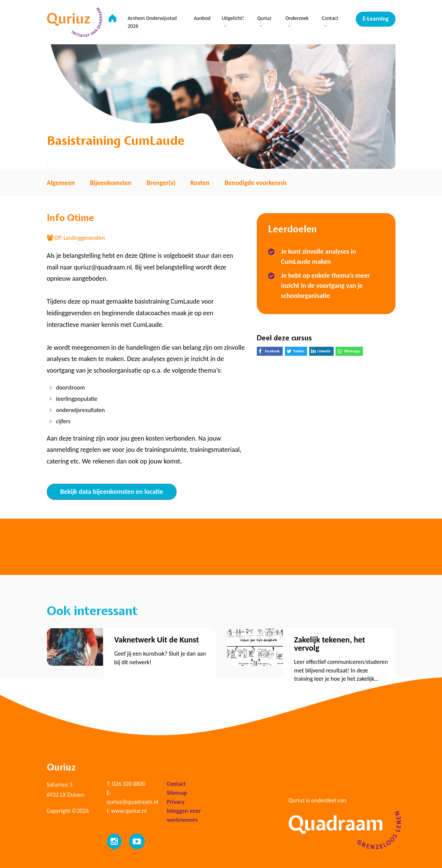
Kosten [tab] (200, 183)
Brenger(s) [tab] (161, 183)
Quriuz (264, 22)
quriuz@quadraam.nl (133, 802)
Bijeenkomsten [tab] (111, 183)
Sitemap (177, 793)
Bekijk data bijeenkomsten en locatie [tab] (112, 492)
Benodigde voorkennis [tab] (256, 183)
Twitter (297, 352)
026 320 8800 (129, 784)
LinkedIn (322, 352)
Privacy (176, 802)
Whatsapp (350, 352)
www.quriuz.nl (129, 811)
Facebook (271, 352)
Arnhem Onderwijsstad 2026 (152, 22)
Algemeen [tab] (61, 183)
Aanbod (202, 18)
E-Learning (375, 19)
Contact (330, 22)
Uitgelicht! (233, 22)
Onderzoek (297, 22)
